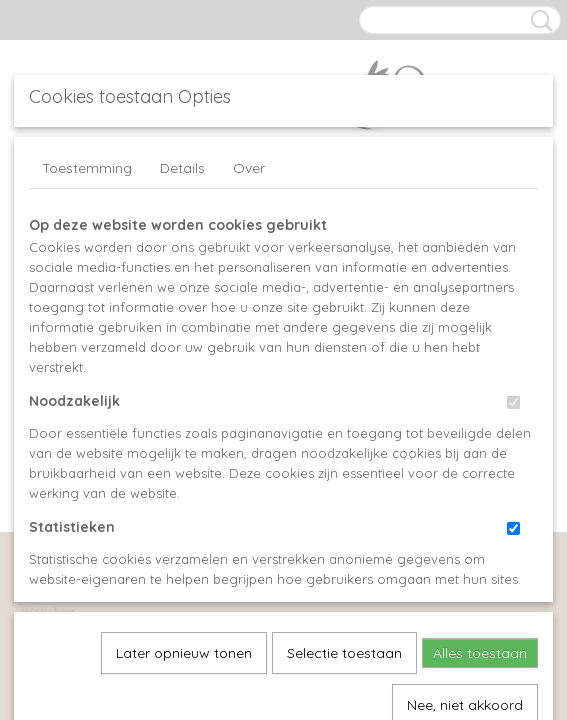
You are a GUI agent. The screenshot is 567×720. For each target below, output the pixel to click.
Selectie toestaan (344, 433)
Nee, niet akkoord (465, 485)
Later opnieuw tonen (184, 433)
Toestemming (87, 168)
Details (182, 168)
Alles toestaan (480, 433)
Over (249, 168)
